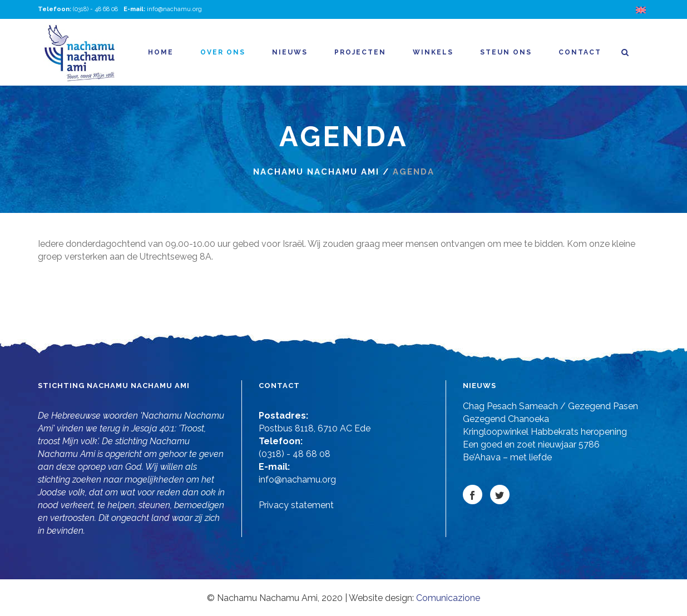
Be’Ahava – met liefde (507, 457)
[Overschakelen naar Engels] (642, 10)
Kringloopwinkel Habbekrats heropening (545, 432)
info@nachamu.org (174, 9)
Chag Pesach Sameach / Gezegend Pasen (550, 406)
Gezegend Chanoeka (506, 419)
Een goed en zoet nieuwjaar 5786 (531, 444)
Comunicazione (448, 598)
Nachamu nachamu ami (316, 172)
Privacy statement (296, 505)
